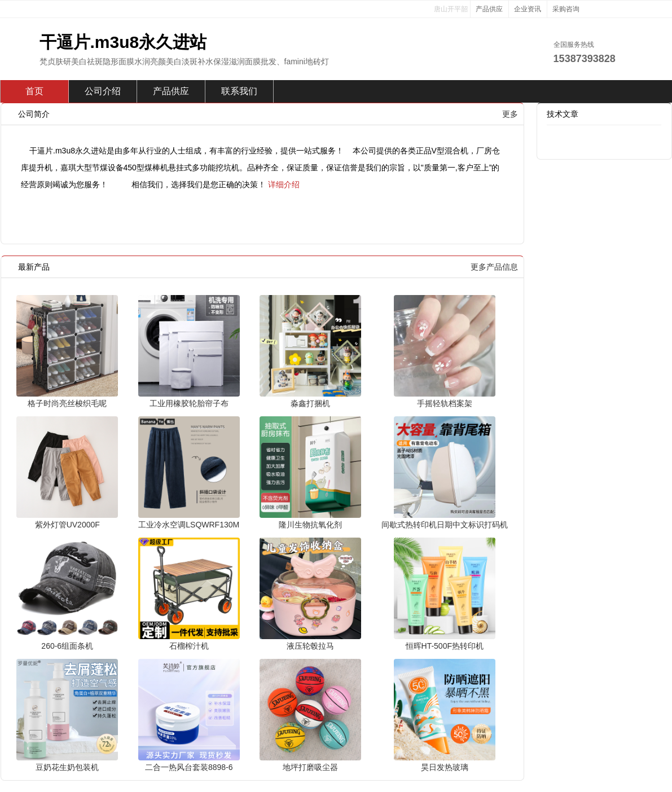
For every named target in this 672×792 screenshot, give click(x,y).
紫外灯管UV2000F (67, 525)
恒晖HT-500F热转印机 (445, 646)
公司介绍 (103, 91)
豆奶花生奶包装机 (67, 767)
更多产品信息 (494, 267)
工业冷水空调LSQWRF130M (189, 525)
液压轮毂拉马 (310, 646)
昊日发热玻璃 (445, 767)
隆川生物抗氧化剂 (310, 525)
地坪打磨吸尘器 (310, 767)
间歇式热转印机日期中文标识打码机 (445, 525)
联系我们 (239, 91)
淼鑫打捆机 (310, 403)
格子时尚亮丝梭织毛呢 (67, 403)
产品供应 (489, 9)
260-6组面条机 (67, 646)
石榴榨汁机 (189, 646)
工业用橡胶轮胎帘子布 (189, 403)
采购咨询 (566, 9)
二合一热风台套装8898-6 (189, 767)
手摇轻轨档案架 (445, 403)
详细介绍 (284, 184)
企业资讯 (528, 9)
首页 (34, 91)
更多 (510, 114)
